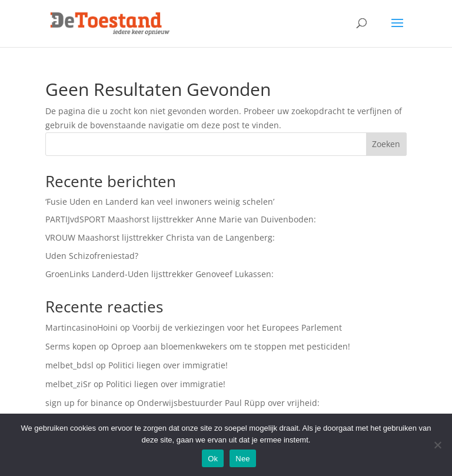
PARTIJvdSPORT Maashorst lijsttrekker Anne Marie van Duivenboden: (181, 219)
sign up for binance (84, 403)
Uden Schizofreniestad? (92, 256)
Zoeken (386, 144)
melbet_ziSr (68, 384)
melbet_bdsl (69, 365)
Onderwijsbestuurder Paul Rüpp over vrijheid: (228, 403)
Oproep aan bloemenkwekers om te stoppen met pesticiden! (231, 346)
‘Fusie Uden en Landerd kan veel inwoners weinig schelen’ (160, 202)
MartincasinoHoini (82, 327)
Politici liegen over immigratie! (168, 365)
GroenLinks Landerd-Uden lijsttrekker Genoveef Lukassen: (159, 274)
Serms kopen (71, 346)
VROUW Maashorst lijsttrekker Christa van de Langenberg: (160, 237)
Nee (243, 459)
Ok (213, 459)
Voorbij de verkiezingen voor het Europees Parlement (237, 327)
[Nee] (437, 445)
